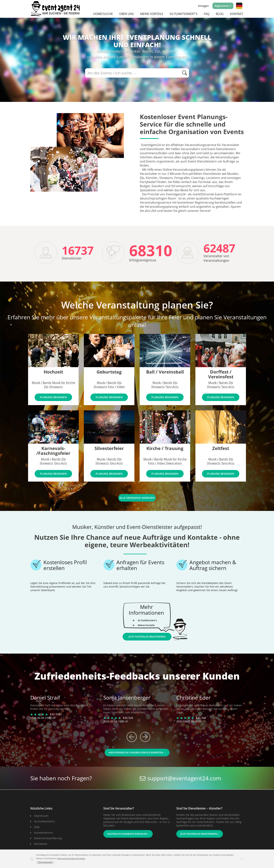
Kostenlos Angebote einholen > (128, 834)
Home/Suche (103, 14)
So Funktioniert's (44, 821)
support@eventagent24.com (184, 778)
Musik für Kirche (64, 383)
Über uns (127, 14)
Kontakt (237, 14)
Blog (220, 14)
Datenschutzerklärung (48, 838)
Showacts (56, 387)
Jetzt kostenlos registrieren (147, 637)
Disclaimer (41, 844)
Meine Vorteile (152, 14)
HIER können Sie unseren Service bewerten (137, 752)
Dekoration (174, 463)
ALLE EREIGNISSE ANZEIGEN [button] (137, 498)
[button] (239, 6)
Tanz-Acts (172, 387)
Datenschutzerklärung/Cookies (71, 859)
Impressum (41, 816)
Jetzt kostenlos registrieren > (200, 834)
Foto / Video (116, 387)
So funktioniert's (184, 14)
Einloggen (203, 6)
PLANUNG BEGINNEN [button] (53, 397)
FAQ (207, 14)
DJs (46, 387)
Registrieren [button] (223, 6)
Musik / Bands (42, 383)
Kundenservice (43, 833)
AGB (37, 827)
